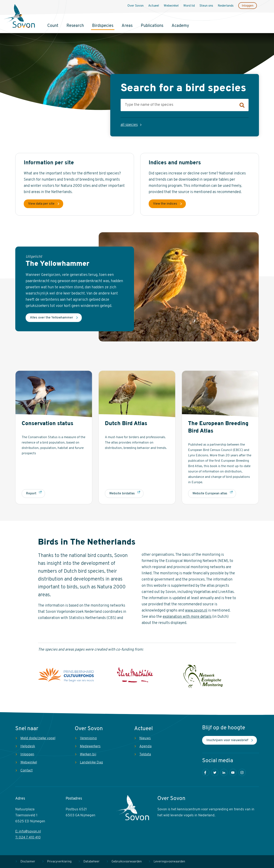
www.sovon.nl (196, 611)
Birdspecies (103, 26)
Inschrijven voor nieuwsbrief (227, 740)
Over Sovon (135, 6)
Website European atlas (210, 494)
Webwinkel (171, 6)
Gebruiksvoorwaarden (127, 862)
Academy (180, 26)
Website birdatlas (122, 494)
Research (75, 26)
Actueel (154, 6)
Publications (152, 26)
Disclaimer (28, 862)
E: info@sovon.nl (28, 832)
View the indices (165, 204)
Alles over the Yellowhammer (52, 318)
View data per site (41, 204)
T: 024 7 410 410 (28, 838)
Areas (127, 26)
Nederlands (226, 6)
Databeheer (91, 862)
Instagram (242, 772)
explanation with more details (187, 617)
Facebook (206, 772)
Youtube (233, 772)
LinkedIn (224, 772)
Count (53, 26)
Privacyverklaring (59, 862)
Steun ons (206, 6)
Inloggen (248, 6)
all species (129, 125)
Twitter (215, 772)
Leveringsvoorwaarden (169, 862)
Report (31, 494)
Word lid (189, 6)
